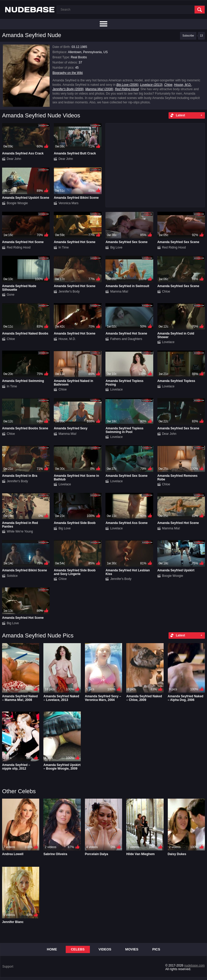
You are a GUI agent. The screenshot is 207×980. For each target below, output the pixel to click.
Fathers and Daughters (126, 339)
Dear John (14, 159)
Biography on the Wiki (68, 73)
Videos (105, 949)
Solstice (12, 576)
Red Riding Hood (127, 89)
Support (8, 967)
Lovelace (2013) (151, 85)
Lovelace (168, 342)
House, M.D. (183, 85)
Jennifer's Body (69, 292)
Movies (132, 949)
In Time (64, 247)
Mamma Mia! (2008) (99, 89)
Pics (156, 949)
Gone (11, 295)
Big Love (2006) (127, 85)
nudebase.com (194, 965)
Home (52, 949)
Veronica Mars (68, 203)
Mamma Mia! (119, 292)
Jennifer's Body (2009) (68, 89)
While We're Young (20, 531)
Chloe (168, 85)
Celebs (78, 949)
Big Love (116, 247)
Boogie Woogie (17, 203)
